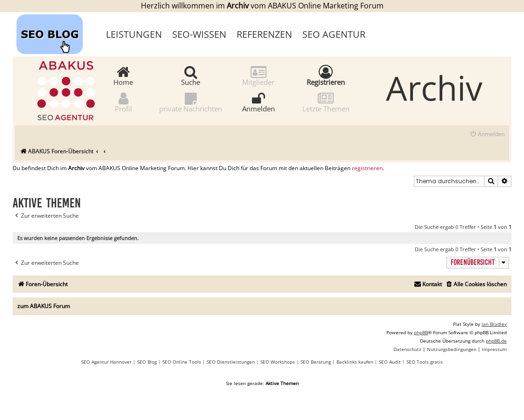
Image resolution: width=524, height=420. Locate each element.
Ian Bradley (494, 324)
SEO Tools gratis (425, 362)
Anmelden (259, 102)
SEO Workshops (278, 362)
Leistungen (134, 34)
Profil (123, 102)
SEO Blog (147, 362)
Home (123, 75)
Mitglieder (258, 75)
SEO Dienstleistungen (231, 362)
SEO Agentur (334, 34)
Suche (191, 75)
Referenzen (264, 34)
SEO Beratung (316, 362)
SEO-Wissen (199, 34)
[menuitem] (487, 134)
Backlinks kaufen (355, 362)
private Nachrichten (191, 102)
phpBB (421, 332)
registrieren (367, 168)
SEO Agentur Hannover (106, 362)
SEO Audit (390, 362)
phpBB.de (496, 341)
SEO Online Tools (182, 362)
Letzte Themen (326, 102)
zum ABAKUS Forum (44, 306)
